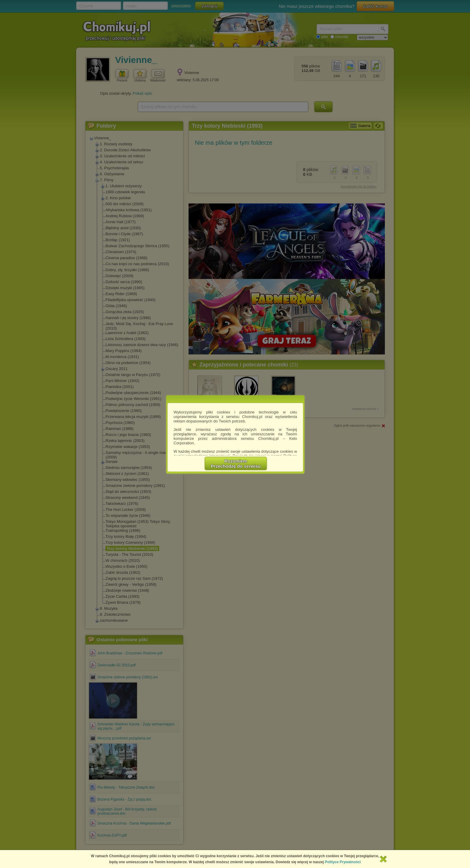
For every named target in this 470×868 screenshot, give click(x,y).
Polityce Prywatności (343, 862)
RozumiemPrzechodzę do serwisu (236, 464)
